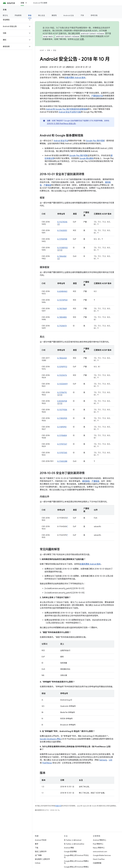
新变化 (5, 15)
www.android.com (100, 852)
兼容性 (54, 15)
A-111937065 (62, 453)
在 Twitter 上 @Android (73, 840)
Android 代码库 (41, 840)
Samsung (103, 760)
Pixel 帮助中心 (98, 844)
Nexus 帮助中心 (99, 848)
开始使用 (18, 15)
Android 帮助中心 (100, 840)
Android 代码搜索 (40, 3)
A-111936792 (62, 392)
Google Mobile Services (102, 855)
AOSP (42, 50)
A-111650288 (62, 461)
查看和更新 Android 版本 (90, 564)
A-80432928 (62, 401)
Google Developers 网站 (50, 739)
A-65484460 (62, 291)
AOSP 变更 (79, 39)
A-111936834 (62, 435)
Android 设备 (69, 15)
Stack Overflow (99, 859)
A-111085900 (62, 248)
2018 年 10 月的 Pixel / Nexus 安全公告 (61, 124)
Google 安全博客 (70, 852)
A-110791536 (62, 410)
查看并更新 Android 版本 (75, 78)
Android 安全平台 (61, 141)
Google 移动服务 (87, 158)
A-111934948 (62, 239)
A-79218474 (62, 326)
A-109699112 (62, 367)
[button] (14, 20)
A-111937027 (62, 444)
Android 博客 (69, 848)
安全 (55, 50)
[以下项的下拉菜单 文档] (27, 3)
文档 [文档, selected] (22, 3)
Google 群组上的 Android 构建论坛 (76, 862)
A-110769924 (62, 300)
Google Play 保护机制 (95, 141)
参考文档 (94, 15)
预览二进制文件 (41, 852)
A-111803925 (62, 418)
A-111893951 (62, 427)
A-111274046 (62, 222)
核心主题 (42, 15)
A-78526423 (62, 358)
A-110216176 (62, 375)
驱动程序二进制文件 (42, 859)
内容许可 (58, 806)
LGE (111, 760)
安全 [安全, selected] (30, 15)
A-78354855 (62, 317)
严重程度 (47, 185)
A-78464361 (62, 256)
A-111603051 (62, 230)
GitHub (38, 863)
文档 (5, 10)
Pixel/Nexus (47, 763)
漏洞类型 (86, 481)
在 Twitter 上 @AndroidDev (74, 844)
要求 (37, 844)
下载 (37, 848)
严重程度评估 (97, 96)
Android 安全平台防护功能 (70, 112)
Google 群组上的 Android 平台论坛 (76, 856)
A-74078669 (62, 309)
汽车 (82, 15)
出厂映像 (38, 855)
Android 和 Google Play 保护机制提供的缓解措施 (67, 109)
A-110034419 (62, 384)
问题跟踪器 (97, 863)
